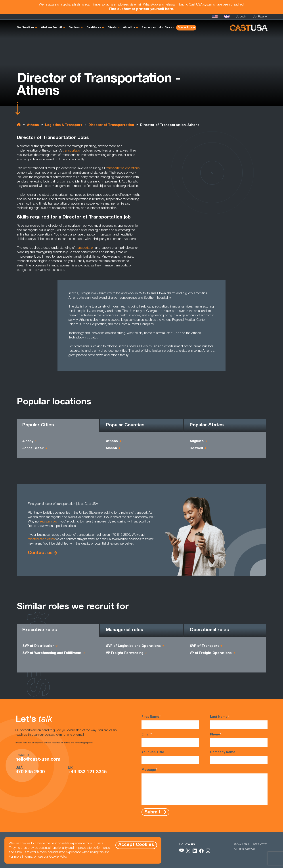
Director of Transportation (111, 125)
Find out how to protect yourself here (141, 9)
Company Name (239, 758)
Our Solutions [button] (25, 28)
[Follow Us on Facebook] (201, 851)
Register (260, 17)
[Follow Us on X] (188, 851)
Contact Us (185, 28)
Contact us (40, 553)
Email (170, 740)
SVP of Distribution (38, 646)
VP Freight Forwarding (125, 653)
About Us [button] (129, 28)
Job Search (167, 28)
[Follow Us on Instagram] (208, 851)
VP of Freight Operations (211, 653)
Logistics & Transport (64, 125)
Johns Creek (33, 448)
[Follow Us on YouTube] (182, 851)
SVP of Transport (204, 646)
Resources (149, 28)
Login (241, 17)
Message (205, 786)
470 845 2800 (30, 772)
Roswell (196, 448)
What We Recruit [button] (52, 28)
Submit (153, 812)
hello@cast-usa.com (38, 760)
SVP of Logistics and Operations (133, 646)
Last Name (239, 722)
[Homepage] (215, 17)
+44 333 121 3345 (87, 772)
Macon (111, 448)
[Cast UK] (227, 17)
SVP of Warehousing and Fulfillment (52, 653)
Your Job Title (170, 758)
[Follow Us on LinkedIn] (195, 851)
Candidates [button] (94, 28)
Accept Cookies (136, 845)
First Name (170, 722)
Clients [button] (112, 28)
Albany (28, 441)
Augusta (197, 441)
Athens (33, 125)
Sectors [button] (74, 28)
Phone (239, 740)
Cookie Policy (58, 857)
